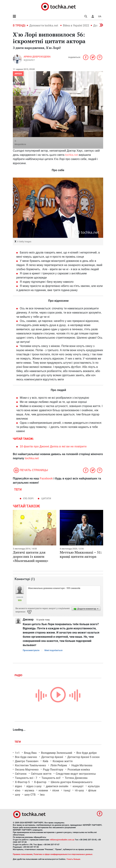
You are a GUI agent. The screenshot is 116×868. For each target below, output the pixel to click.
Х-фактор (40, 782)
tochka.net (72, 155)
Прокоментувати (31, 650)
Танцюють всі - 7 (26, 778)
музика (29, 790)
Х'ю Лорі (28, 498)
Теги (18, 742)
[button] (93, 16)
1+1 (17, 753)
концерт (78, 786)
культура (94, 786)
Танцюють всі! (51, 778)
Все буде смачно (26, 757)
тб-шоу (79, 790)
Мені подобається (53, 650)
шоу (18, 795)
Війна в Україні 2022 (76, 26)
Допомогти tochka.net (44, 26)
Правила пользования (23, 854)
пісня (56, 790)
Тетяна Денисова (76, 778)
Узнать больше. (74, 859)
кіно (18, 790)
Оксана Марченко (27, 770)
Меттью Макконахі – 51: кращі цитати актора (81, 554)
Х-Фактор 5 (22, 782)
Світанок (21, 774)
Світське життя (41, 774)
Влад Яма (30, 753)
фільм (92, 790)
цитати (46, 498)
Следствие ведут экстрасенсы (76, 774)
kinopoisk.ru (20, 144)
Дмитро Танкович (27, 761)
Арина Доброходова (37, 57)
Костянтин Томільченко (30, 765)
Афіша (18, 74)
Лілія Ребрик (59, 765)
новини (43, 790)
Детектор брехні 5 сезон (83, 757)
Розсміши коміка (79, 770)
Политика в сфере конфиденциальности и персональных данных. (63, 854)
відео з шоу (34, 786)
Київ (45, 761)
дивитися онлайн (57, 786)
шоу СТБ (30, 795)
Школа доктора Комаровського (72, 782)
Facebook (46, 478)
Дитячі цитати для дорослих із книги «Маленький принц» (31, 556)
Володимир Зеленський (57, 753)
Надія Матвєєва (82, 765)
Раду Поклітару (53, 770)
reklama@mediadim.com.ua (62, 840)
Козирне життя (63, 761)
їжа (42, 795)
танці (67, 790)
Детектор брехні (52, 757)
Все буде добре (87, 753)
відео (18, 786)
